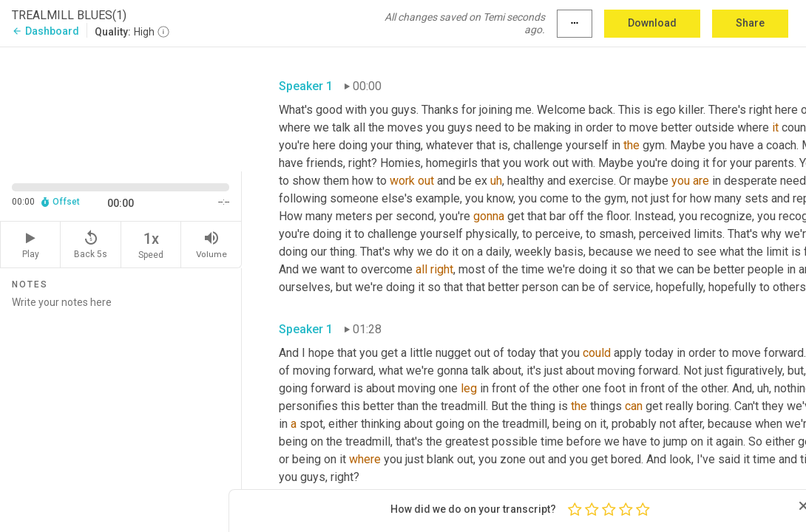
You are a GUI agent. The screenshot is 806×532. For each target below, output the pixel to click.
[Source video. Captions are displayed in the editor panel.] (121, 108)
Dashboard (45, 31)
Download (652, 23)
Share (750, 23)
